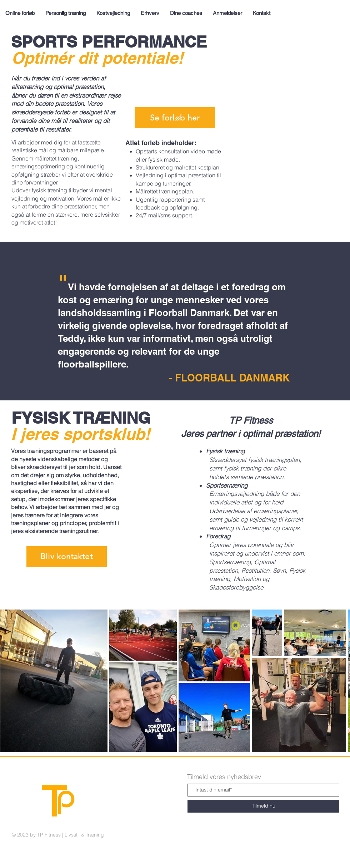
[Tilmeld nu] (263, 806)
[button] (67, 557)
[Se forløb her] (175, 118)
